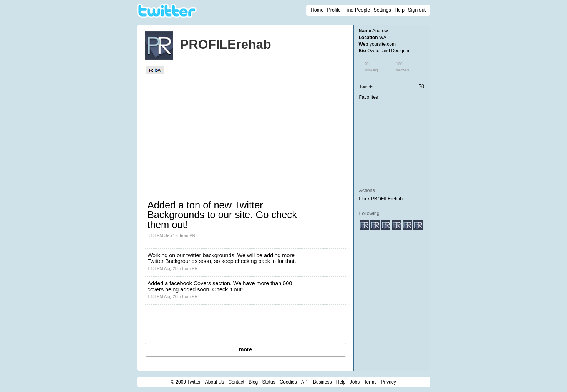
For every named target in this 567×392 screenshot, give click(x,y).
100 (403, 67)
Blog (253, 382)
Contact (236, 382)
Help (400, 10)
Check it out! (228, 289)
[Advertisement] (215, 132)
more (245, 349)
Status (269, 382)
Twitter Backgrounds (172, 261)
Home (317, 10)
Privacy (389, 382)
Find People (357, 10)
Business (322, 382)
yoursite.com (383, 44)
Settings (382, 10)
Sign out (417, 10)
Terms (370, 382)
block (365, 199)
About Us (215, 382)
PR (192, 235)
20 (371, 67)
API (305, 382)
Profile (334, 10)
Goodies (288, 382)
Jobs (355, 382)
